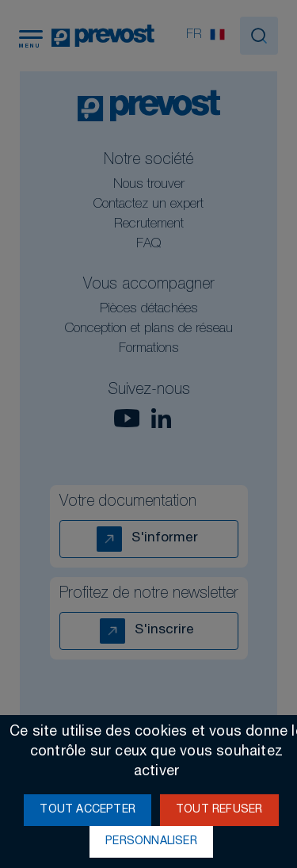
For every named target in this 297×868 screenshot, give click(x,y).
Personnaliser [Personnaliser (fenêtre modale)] (151, 842)
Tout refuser (219, 810)
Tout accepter (88, 810)
